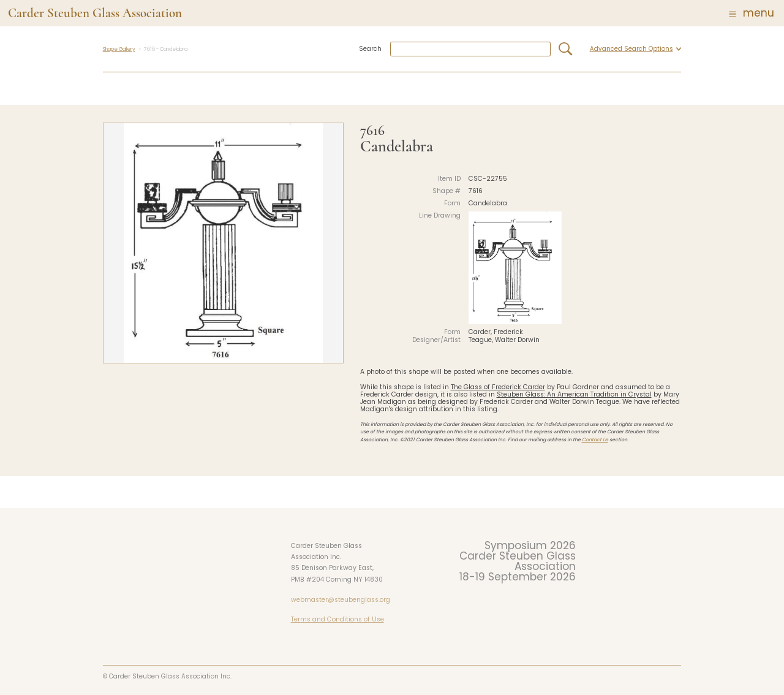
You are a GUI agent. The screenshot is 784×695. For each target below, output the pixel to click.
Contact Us (595, 440)
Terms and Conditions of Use (337, 619)
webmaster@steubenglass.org (341, 600)
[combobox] (470, 49)
